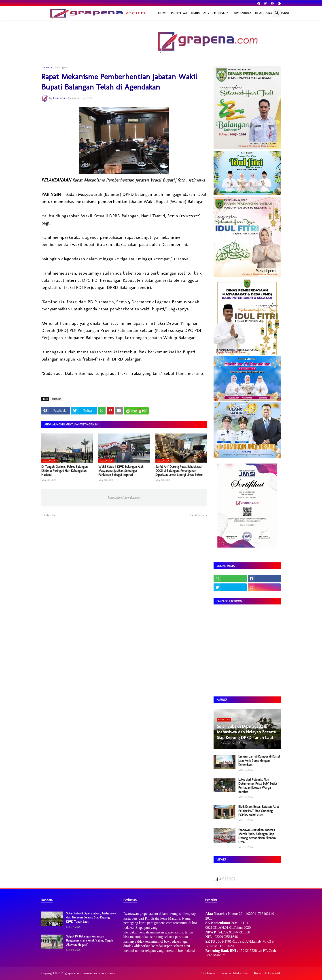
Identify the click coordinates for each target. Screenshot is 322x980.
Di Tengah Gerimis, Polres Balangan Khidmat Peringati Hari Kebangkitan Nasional (65, 471)
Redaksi (282, 13)
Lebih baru (51, 515)
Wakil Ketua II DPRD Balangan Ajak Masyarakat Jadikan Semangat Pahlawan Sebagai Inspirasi (121, 471)
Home (163, 13)
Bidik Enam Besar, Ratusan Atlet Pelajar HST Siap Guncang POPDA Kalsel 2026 (259, 811)
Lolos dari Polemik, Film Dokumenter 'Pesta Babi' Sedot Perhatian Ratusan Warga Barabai (258, 786)
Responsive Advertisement (124, 498)
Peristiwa (179, 13)
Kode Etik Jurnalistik (267, 973)
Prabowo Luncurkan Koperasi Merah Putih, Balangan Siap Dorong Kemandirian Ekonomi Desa (257, 836)
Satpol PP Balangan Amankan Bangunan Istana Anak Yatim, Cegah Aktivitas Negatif (90, 941)
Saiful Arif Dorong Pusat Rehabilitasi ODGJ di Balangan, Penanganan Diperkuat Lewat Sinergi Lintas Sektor (179, 471)
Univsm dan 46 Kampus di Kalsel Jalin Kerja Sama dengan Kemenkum (259, 761)
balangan (61, 67)
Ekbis (195, 13)
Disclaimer (208, 973)
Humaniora (242, 13)
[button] (277, 13)
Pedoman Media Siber (235, 973)
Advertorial (214, 13)
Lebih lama (197, 515)
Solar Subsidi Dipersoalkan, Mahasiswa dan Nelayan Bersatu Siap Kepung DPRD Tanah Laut (91, 917)
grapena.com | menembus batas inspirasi (90, 973)
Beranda (47, 67)
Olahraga (264, 13)
